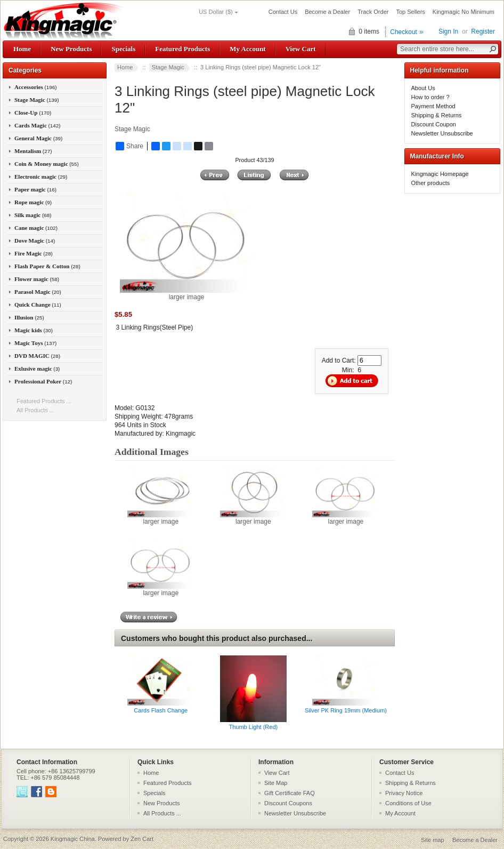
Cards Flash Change (161, 710)
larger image (161, 518)
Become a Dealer (327, 12)
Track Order (373, 12)
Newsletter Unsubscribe (442, 133)
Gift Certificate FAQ (290, 793)
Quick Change (38, 305)
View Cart (301, 49)
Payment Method (433, 106)
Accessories (36, 87)
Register (483, 31)
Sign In (448, 31)
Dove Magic (35, 241)
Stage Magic (168, 67)
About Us (423, 88)
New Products (71, 49)
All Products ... (35, 410)
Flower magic (37, 279)
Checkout (404, 32)
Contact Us (283, 12)
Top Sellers (410, 12)
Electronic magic (41, 177)
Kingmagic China (73, 839)
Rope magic (33, 202)
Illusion (29, 317)
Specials (123, 49)
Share (129, 146)
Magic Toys (35, 343)
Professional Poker (43, 381)
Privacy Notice (404, 793)
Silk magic (33, 215)
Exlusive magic (37, 369)
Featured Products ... (44, 401)
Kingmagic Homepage (440, 174)
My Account (247, 49)
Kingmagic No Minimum (464, 12)
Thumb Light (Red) (254, 727)
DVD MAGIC (37, 356)
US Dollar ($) (216, 12)
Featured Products (182, 49)
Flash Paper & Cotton (47, 266)
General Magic (38, 138)
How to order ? (430, 97)
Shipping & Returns (437, 115)
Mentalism (33, 151)
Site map (432, 840)
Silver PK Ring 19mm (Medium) (346, 710)
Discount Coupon (434, 124)
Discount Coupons (288, 803)
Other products (431, 183)
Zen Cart (142, 839)
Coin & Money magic (47, 164)
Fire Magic (34, 253)
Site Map (276, 783)
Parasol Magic (38, 292)
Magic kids (34, 330)
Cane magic (36, 228)
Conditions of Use (408, 803)
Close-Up (33, 113)
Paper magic (35, 189)
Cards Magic (38, 125)
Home (22, 49)
